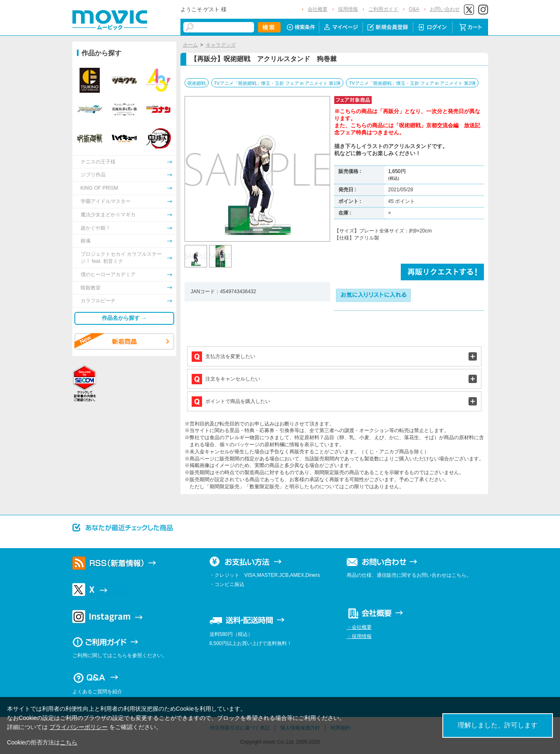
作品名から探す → (124, 318)
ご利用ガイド (383, 9)
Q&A (414, 9)
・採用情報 (359, 636)
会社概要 (318, 9)
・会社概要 (359, 627)
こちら (69, 742)
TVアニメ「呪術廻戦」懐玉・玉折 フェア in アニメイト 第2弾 (412, 83)
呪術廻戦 (197, 83)
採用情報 (348, 9)
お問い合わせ (445, 9)
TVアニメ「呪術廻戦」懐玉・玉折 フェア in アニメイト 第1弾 (278, 83)
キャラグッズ (221, 45)
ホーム (190, 45)
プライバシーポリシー (79, 727)
